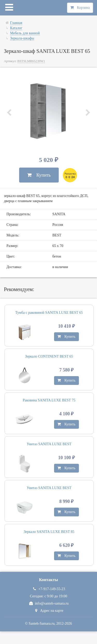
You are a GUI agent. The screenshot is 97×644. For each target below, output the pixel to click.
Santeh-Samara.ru (42, 624)
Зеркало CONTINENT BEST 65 (49, 356)
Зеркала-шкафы (22, 38)
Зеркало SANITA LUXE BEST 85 (49, 532)
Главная (16, 23)
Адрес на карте (48, 611)
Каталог (16, 28)
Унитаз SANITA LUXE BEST (49, 444)
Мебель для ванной (25, 33)
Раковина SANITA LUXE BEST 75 (49, 400)
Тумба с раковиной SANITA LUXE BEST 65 (49, 313)
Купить (39, 175)
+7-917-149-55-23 (48, 589)
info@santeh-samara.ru (49, 603)
